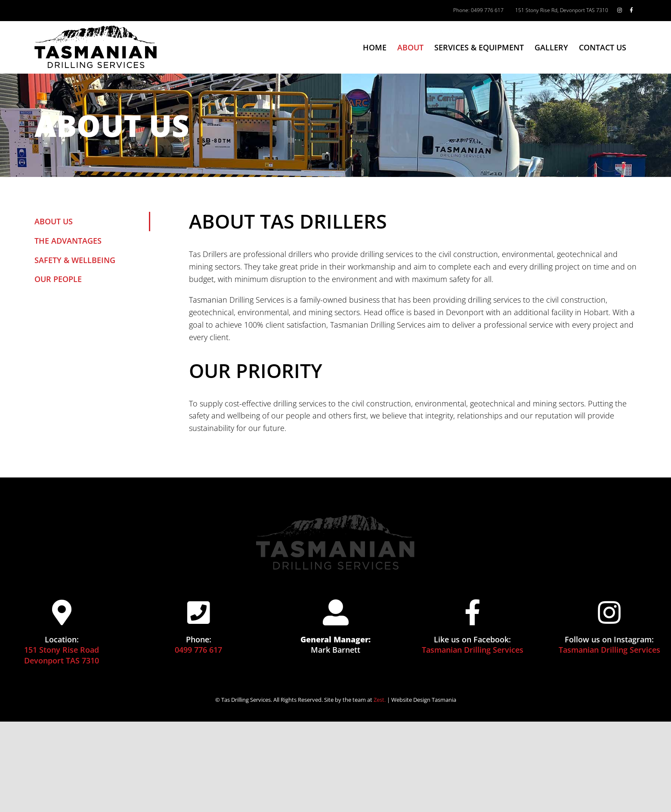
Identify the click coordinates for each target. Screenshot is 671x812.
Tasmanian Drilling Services (473, 650)
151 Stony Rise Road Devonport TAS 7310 (62, 655)
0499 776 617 (198, 650)
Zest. (380, 700)
